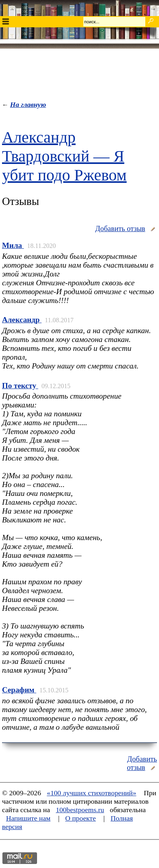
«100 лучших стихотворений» (91, 793)
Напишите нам (28, 818)
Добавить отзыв (120, 229)
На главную (28, 104)
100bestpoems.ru (80, 810)
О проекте (81, 818)
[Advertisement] (80, 73)
